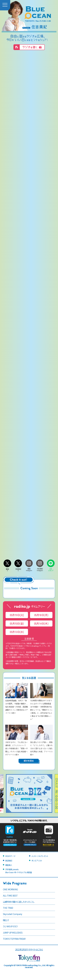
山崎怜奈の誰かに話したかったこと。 (19, 902)
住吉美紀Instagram (40, 569)
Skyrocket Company (13, 914)
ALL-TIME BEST (10, 895)
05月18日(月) (41, 615)
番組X (7, 569)
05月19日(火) (17, 615)
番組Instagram (29, 569)
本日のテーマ (10, 856)
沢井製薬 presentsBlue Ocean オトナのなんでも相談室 (18, 871)
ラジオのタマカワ (10, 926)
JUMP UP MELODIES (13, 933)
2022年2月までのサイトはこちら (29, 949)
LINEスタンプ (51, 569)
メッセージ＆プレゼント (40, 856)
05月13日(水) (17, 632)
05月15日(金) (17, 623)
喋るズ (6, 920)
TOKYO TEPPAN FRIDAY (14, 939)
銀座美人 (9, 865)
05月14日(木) (41, 623)
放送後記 (9, 860)
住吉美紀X (18, 569)
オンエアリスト (37, 860)
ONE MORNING (10, 889)
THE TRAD (8, 908)
